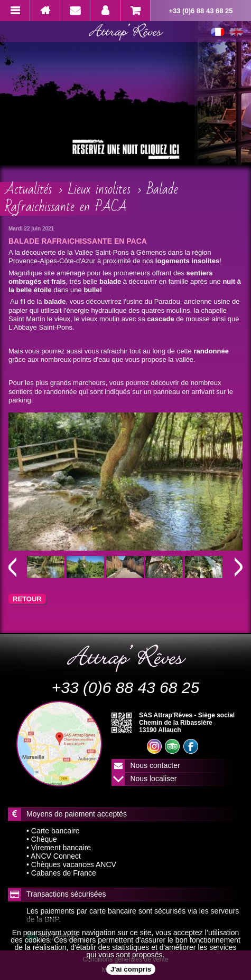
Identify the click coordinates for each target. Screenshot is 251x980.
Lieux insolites (99, 189)
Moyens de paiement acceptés (77, 814)
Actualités (29, 189)
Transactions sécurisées (66, 894)
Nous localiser (153, 779)
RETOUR (27, 599)
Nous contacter (155, 765)
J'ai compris (131, 969)
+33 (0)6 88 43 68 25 (201, 11)
